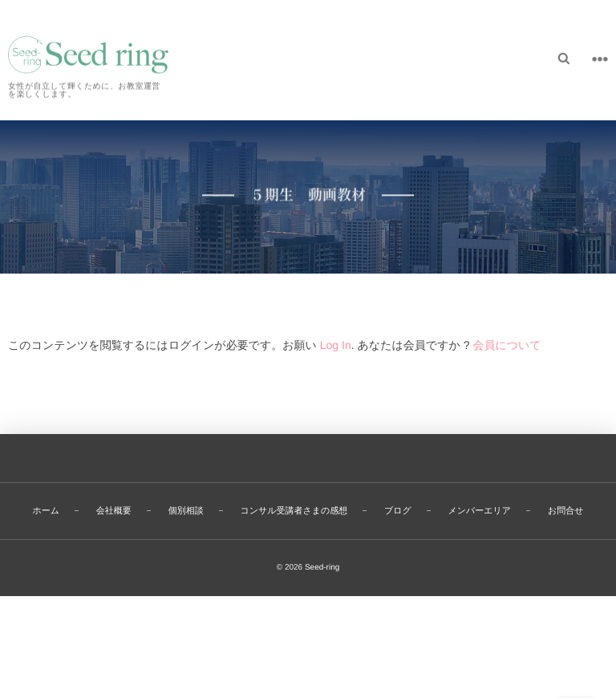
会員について (507, 345)
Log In (336, 345)
